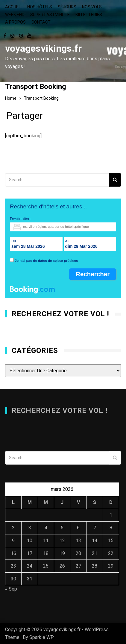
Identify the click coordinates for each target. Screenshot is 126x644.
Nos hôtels (40, 7)
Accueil (13, 7)
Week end (15, 15)
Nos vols (92, 7)
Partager (25, 117)
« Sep (11, 589)
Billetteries (89, 15)
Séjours (67, 7)
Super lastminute (50, 15)
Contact (41, 22)
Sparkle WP (42, 637)
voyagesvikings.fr (43, 48)
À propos (15, 22)
